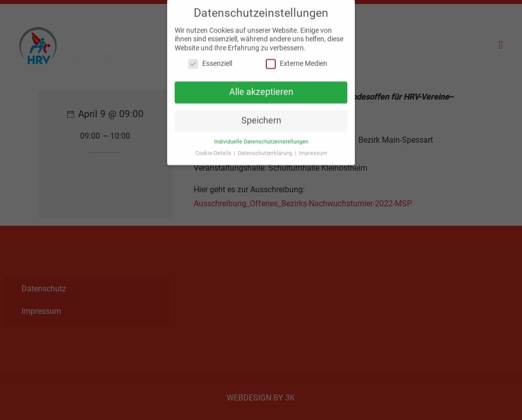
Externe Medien (297, 60)
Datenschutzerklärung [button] (266, 149)
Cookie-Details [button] (214, 149)
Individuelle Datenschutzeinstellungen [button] (261, 137)
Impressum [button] (313, 149)
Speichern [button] (261, 116)
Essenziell (210, 60)
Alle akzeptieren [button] (261, 88)
